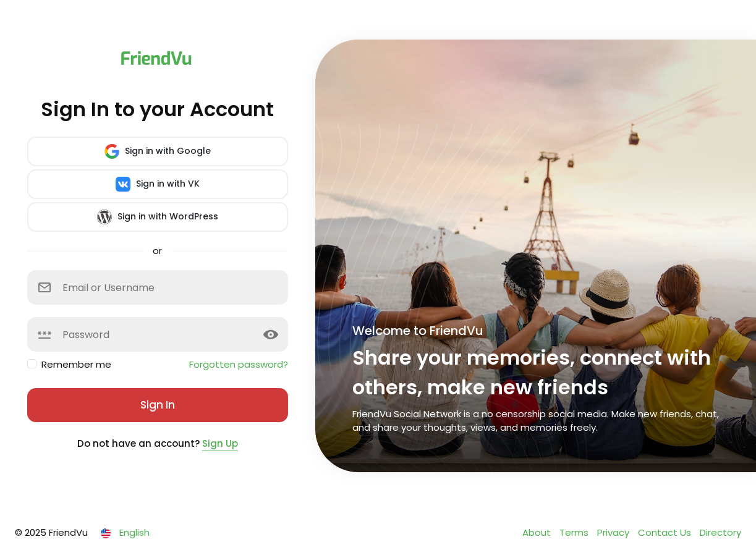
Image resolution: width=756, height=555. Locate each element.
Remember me (76, 364)
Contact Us (666, 532)
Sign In (158, 405)
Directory (720, 532)
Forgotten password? (239, 364)
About (538, 532)
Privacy (614, 532)
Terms (575, 532)
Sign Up (220, 443)
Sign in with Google (158, 151)
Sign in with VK (158, 184)
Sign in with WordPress (158, 217)
